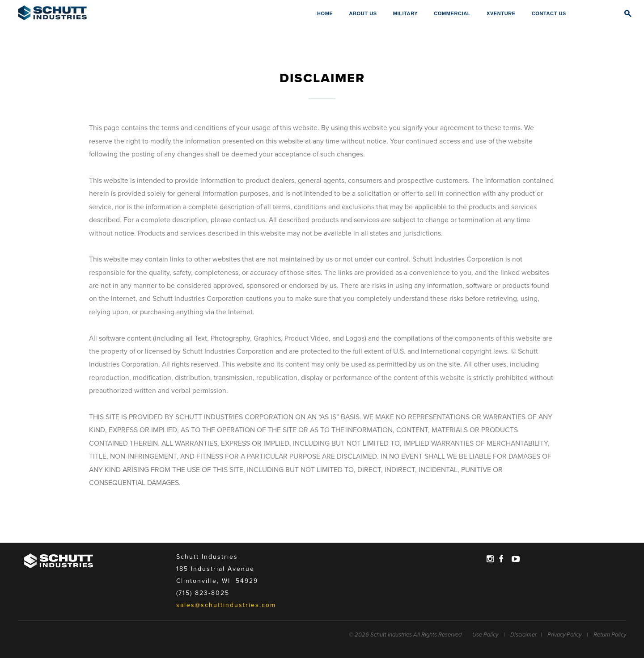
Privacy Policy (564, 635)
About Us (363, 13)
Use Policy (485, 635)
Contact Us (549, 13)
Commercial (452, 13)
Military (406, 13)
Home (325, 13)
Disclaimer (523, 635)
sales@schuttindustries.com (226, 605)
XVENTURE (501, 13)
